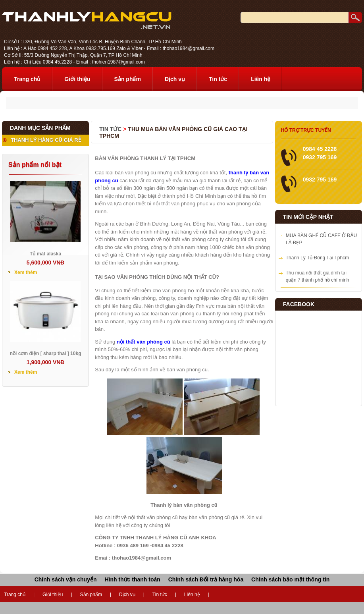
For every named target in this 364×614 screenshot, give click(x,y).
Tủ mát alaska (45, 254)
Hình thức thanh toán (132, 579)
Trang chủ (27, 79)
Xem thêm (26, 272)
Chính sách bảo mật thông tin (290, 579)
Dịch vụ (175, 79)
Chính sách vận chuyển (66, 579)
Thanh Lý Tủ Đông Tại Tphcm (317, 258)
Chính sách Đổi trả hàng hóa (206, 579)
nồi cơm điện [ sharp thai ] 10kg (46, 353)
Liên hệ (261, 79)
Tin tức (218, 79)
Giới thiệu (77, 79)
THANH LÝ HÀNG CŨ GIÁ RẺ (46, 140)
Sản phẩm (128, 79)
